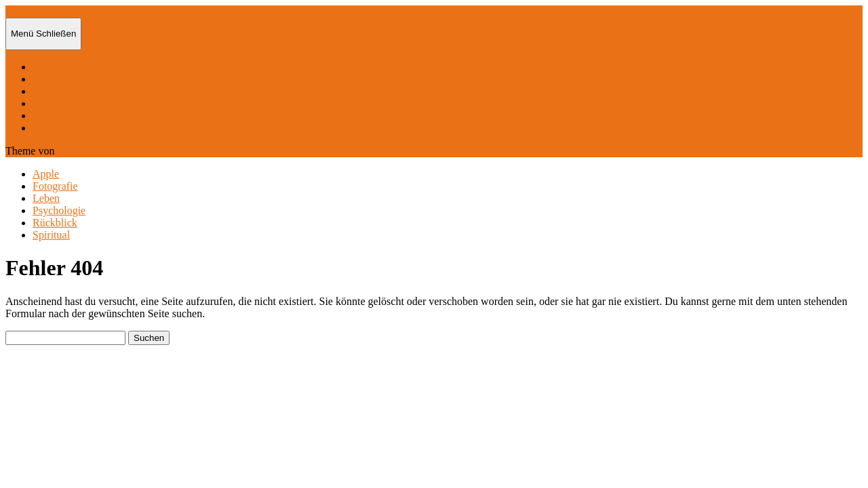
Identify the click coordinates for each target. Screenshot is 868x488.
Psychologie (59, 103)
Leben (46, 91)
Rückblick (55, 116)
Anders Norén (87, 151)
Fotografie (55, 79)
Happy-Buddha (39, 11)
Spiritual (51, 128)
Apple (46, 67)
